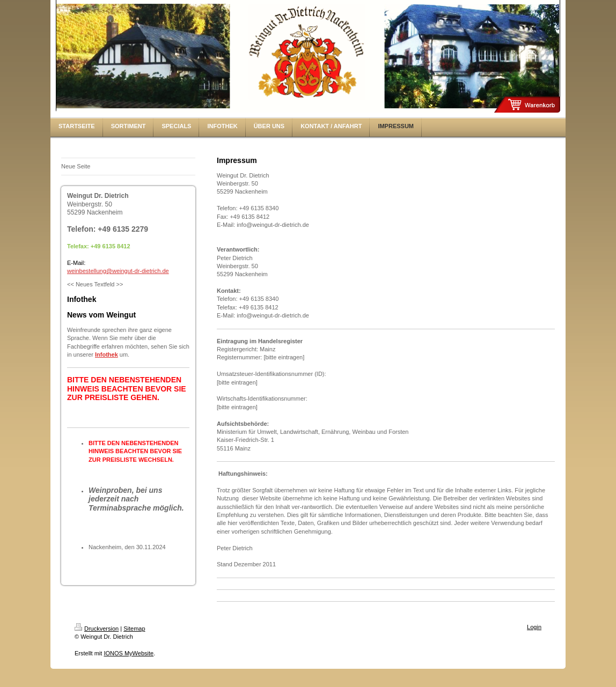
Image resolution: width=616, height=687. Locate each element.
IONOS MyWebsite (129, 653)
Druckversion (97, 629)
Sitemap (134, 629)
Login (534, 627)
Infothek (107, 354)
